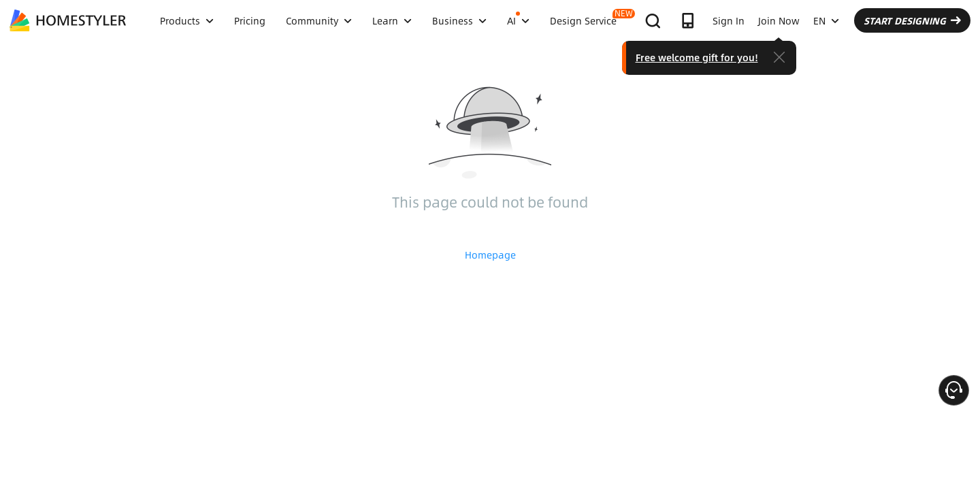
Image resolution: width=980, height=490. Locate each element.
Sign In (729, 20)
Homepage (490, 255)
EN (826, 20)
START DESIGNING (912, 20)
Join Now (779, 20)
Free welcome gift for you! (697, 57)
